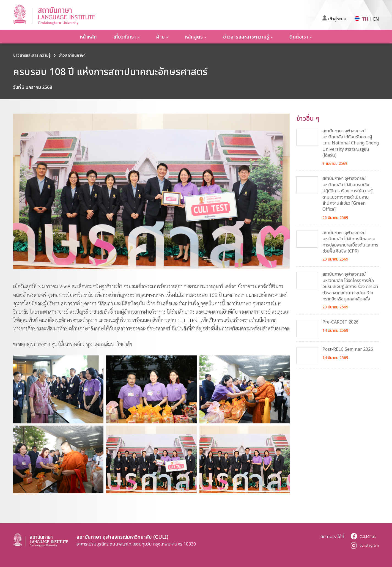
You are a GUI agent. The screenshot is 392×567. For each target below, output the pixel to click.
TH (365, 19)
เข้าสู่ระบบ (337, 19)
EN (376, 19)
